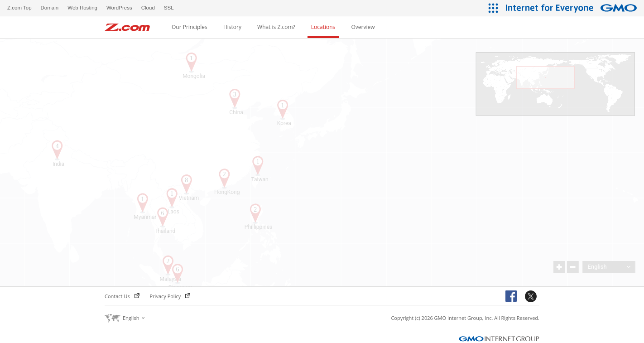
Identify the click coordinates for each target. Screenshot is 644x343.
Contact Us (122, 296)
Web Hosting (82, 8)
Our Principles (190, 27)
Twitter (532, 297)
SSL (169, 8)
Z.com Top (19, 8)
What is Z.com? (276, 27)
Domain (50, 8)
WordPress (119, 8)
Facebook (513, 297)
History (232, 27)
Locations (323, 27)
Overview (363, 27)
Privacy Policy (170, 296)
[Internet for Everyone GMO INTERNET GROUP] (572, 8)
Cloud (148, 8)
